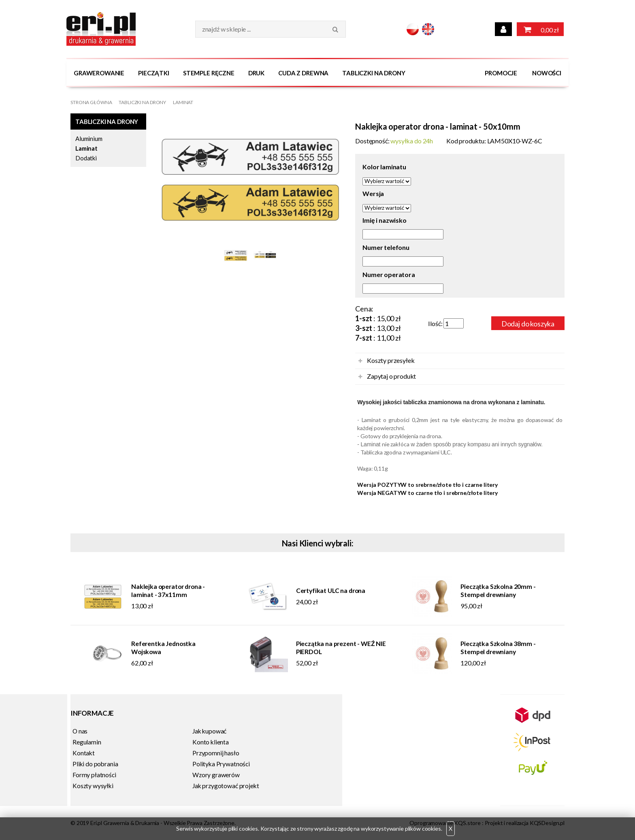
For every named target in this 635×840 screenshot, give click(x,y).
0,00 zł (540, 29)
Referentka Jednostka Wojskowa (163, 648)
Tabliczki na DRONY (374, 73)
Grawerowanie (99, 73)
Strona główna (91, 102)
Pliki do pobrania (95, 764)
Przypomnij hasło (216, 753)
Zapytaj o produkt (391, 376)
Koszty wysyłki (93, 786)
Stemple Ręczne (209, 73)
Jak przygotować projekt (226, 786)
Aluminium (89, 139)
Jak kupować (209, 731)
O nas (80, 731)
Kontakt (84, 753)
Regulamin (87, 742)
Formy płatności (94, 775)
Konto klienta (211, 742)
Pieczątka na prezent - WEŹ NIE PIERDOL (341, 648)
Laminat (183, 102)
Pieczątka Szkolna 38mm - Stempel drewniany (498, 648)
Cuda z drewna (303, 73)
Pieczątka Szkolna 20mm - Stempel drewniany (498, 591)
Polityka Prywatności (221, 764)
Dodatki (86, 158)
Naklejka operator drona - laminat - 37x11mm (168, 591)
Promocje (501, 73)
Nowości (547, 73)
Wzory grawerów (216, 775)
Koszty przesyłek (391, 360)
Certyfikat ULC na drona (331, 591)
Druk (256, 73)
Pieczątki (154, 73)
